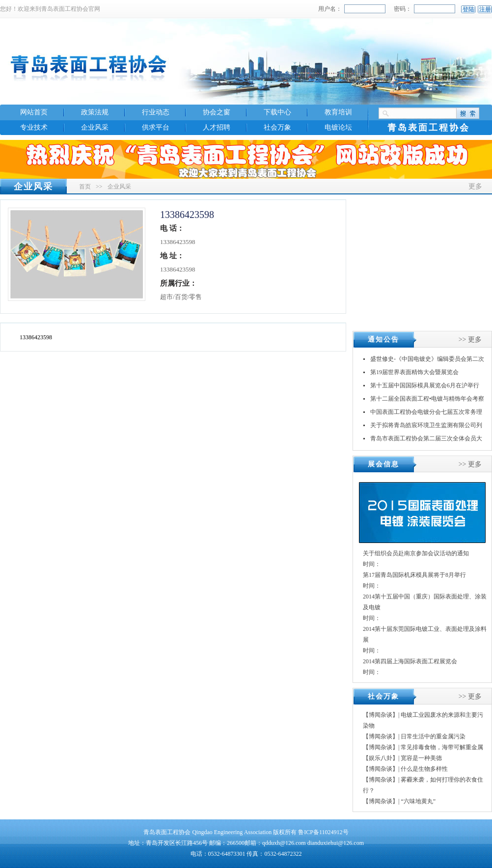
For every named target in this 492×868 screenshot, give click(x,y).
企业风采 (95, 127)
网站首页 (34, 112)
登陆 (468, 9)
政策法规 (95, 112)
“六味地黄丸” (418, 801)
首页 (85, 187)
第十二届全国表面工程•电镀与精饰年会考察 (427, 399)
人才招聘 (217, 127)
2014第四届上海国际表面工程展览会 (410, 661)
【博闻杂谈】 (381, 715)
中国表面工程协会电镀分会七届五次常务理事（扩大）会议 (426, 414)
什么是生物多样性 (424, 769)
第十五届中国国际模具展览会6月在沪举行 (425, 385)
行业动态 (156, 112)
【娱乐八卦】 (381, 758)
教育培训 (338, 112)
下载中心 (277, 112)
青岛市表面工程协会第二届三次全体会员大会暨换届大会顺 (426, 440)
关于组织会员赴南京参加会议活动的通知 (416, 553)
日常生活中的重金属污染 (433, 736)
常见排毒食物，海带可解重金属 (442, 747)
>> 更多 (470, 339)
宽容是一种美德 (421, 758)
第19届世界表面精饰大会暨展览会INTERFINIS (414, 374)
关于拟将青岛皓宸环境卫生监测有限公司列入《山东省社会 (426, 427)
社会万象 (277, 127)
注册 (485, 9)
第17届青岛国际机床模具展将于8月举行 (414, 575)
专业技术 (34, 127)
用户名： (330, 9)
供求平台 (156, 127)
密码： (403, 9)
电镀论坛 (338, 127)
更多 (475, 186)
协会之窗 (217, 112)
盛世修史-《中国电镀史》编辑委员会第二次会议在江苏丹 (427, 361)
